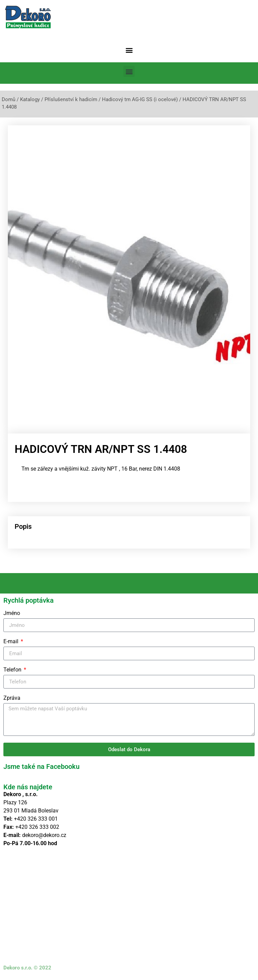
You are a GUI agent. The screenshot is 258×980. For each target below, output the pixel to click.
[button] (129, 50)
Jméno (12, 613)
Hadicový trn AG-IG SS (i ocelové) (140, 99)
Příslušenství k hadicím (71, 99)
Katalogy (30, 99)
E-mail (12, 642)
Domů (8, 99)
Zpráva (12, 698)
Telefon (13, 670)
